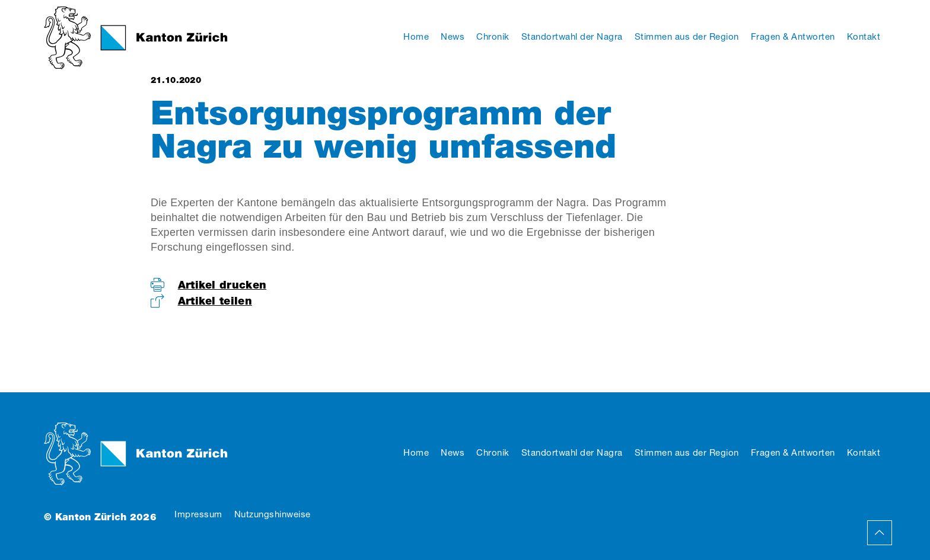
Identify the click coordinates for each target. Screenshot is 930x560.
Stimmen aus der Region (687, 452)
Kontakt (864, 452)
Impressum (198, 514)
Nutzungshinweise (273, 514)
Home (416, 452)
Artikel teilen (215, 301)
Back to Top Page (880, 533)
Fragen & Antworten (793, 452)
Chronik (493, 452)
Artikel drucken (222, 285)
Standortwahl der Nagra (572, 452)
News (453, 452)
